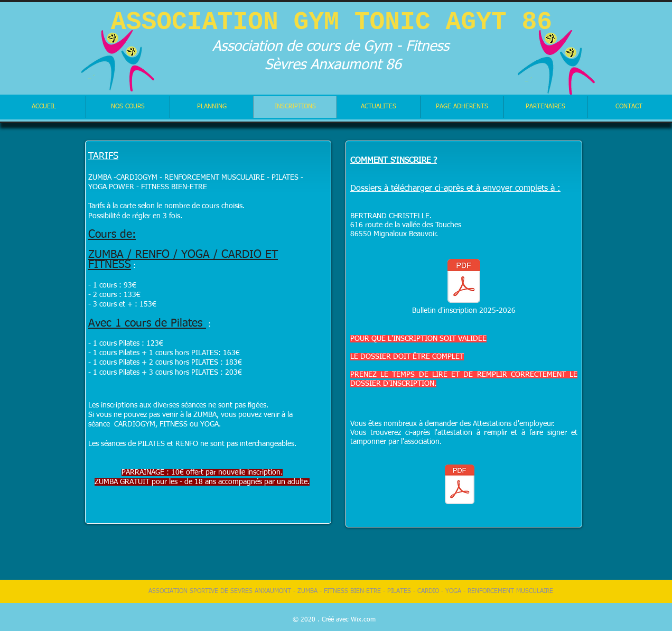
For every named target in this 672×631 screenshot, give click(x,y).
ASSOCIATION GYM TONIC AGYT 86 (332, 22)
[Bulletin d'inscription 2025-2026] (464, 287)
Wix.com (363, 620)
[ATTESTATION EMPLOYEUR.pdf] (460, 486)
